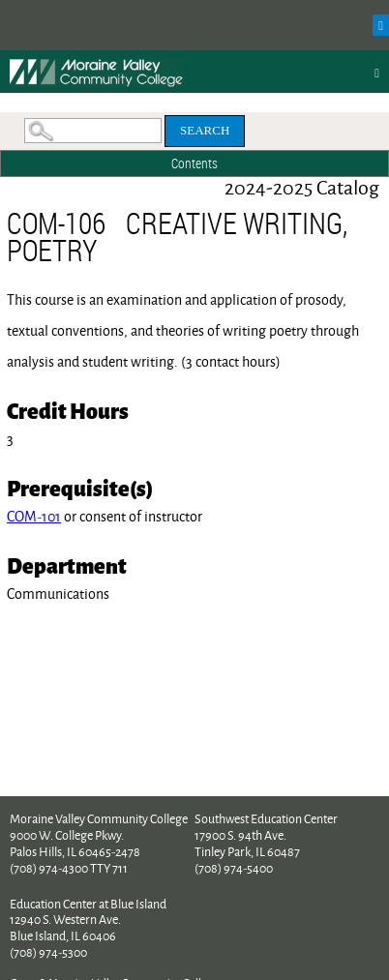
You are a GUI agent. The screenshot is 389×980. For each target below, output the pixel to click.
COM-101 (34, 516)
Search (205, 130)
